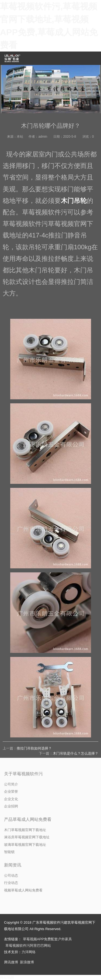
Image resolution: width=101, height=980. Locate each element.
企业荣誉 (11, 791)
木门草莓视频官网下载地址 (25, 830)
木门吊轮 (74, 201)
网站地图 (7, 977)
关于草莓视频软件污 (23, 774)
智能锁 (9, 852)
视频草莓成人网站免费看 (23, 890)
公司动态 (11, 875)
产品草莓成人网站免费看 (28, 819)
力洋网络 (29, 952)
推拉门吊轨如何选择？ (34, 748)
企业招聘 (11, 806)
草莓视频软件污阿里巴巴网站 (28, 946)
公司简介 (11, 784)
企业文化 (11, 799)
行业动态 (11, 883)
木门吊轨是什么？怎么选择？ (76, 753)
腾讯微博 (11, 962)
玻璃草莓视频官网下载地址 (25, 845)
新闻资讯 (13, 865)
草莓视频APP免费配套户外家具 (47, 939)
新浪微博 (27, 962)
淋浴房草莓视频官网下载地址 (27, 837)
